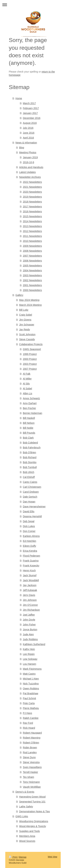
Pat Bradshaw (31, 693)
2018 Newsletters (32, 202)
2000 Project (30, 359)
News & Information (26, 143)
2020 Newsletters (32, 192)
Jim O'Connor (30, 605)
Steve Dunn (29, 757)
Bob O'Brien (29, 452)
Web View (52, 857)
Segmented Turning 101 (32, 802)
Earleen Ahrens (31, 536)
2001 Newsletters (32, 285)
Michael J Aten (31, 679)
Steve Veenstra (31, 762)
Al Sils (26, 384)
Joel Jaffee (29, 615)
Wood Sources (27, 841)
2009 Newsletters (32, 246)
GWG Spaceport (32, 349)
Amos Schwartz (31, 398)
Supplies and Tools (29, 831)
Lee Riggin (29, 654)
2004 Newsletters (32, 270)
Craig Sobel (26, 315)
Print (13, 857)
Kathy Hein (29, 649)
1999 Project (30, 354)
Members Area (27, 836)
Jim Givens (25, 320)
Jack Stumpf (30, 575)
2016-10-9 (29, 162)
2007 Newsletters (32, 256)
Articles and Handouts (31, 167)
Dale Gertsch (30, 497)
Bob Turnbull (30, 467)
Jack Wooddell (31, 580)
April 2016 (28, 138)
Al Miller (27, 379)
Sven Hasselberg (32, 767)
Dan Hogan (29, 502)
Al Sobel (27, 389)
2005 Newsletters (32, 266)
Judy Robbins (30, 639)
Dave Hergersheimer (34, 507)
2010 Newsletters (32, 241)
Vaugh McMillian (32, 787)
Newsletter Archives (30, 177)
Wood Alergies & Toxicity (33, 826)
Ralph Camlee (31, 718)
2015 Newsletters (32, 216)
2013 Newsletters (32, 226)
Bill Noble (28, 428)
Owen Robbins (31, 688)
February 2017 (31, 108)
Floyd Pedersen (32, 556)
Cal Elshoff (29, 477)
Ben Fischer (29, 408)
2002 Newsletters (32, 280)
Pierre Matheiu (31, 708)
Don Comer (29, 531)
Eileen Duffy (29, 546)
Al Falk (27, 374)
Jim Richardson (31, 610)
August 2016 (30, 123)
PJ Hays (27, 713)
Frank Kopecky (31, 566)
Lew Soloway (30, 659)
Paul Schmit (29, 698)
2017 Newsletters (32, 207)
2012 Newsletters (32, 231)
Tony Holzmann (31, 782)
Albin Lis (28, 393)
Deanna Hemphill (32, 516)
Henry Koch (29, 570)
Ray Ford (28, 723)
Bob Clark (28, 438)
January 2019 (30, 157)
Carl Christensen (32, 487)
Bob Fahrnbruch (32, 448)
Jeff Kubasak (30, 590)
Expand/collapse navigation (33, 5)
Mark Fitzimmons (32, 669)
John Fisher (29, 625)
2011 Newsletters (32, 236)
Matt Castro (29, 674)
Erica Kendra (30, 551)
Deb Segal (29, 521)
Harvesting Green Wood (32, 797)
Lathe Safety (26, 807)
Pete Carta (29, 703)
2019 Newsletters (32, 197)
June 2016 (29, 133)
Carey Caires (30, 482)
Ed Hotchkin (29, 541)
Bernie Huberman (33, 413)
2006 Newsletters (32, 261)
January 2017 (30, 113)
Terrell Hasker (30, 772)
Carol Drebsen (31, 492)
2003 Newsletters (32, 275)
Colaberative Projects (31, 344)
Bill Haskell (29, 418)
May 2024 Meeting (29, 300)
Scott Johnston (27, 334)
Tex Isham (29, 777)
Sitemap (23, 857)
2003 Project (30, 364)
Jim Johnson (30, 600)
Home (19, 98)
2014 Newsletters (32, 221)
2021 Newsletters (32, 187)
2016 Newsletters (32, 211)
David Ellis (29, 511)
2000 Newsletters (32, 290)
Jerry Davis (29, 595)
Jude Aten (28, 634)
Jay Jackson (30, 585)
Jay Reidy (25, 329)
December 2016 (32, 118)
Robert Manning (32, 738)
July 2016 (28, 128)
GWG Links (22, 816)
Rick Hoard (29, 728)
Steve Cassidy (27, 339)
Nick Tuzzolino (31, 684)
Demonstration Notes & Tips (34, 811)
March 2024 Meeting (30, 305)
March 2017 (29, 103)
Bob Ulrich (29, 472)
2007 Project (30, 369)
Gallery (19, 295)
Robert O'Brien (31, 743)
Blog (22, 148)
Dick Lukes (29, 526)
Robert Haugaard (32, 733)
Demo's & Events (25, 792)
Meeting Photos (28, 152)
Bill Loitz (24, 310)
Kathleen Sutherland (34, 644)
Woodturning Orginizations (34, 821)
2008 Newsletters (32, 251)
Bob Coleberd (30, 443)
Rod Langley (30, 752)
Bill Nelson (29, 423)
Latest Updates (27, 172)
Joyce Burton (30, 629)
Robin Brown (30, 748)
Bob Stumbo (30, 462)
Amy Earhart (30, 403)
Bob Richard (30, 457)
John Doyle (29, 620)
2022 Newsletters (32, 182)
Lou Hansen (30, 664)
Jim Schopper (27, 325)
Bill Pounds (29, 433)
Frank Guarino (31, 561)
